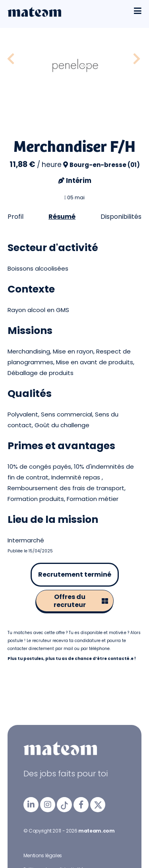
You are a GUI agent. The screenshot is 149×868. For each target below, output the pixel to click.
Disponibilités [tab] (121, 217)
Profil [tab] (15, 217)
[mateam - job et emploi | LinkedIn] (31, 805)
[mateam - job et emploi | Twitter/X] (98, 805)
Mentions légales (43, 855)
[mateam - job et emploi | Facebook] (81, 805)
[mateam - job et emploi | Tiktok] (64, 805)
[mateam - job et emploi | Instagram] (48, 805)
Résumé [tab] (62, 217)
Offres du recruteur (81, 601)
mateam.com (96, 831)
